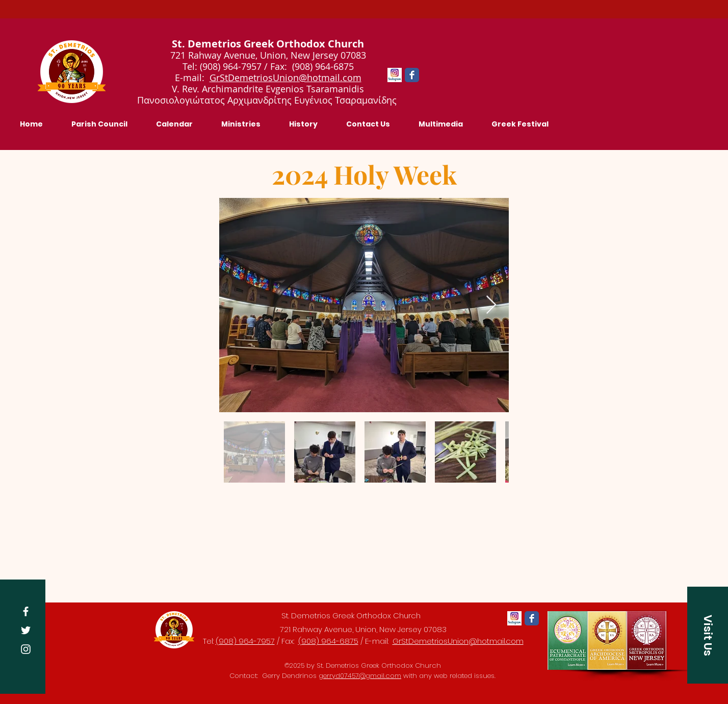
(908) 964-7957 (245, 641)
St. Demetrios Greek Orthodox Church (351, 615)
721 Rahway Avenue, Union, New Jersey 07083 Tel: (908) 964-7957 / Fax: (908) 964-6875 (268, 61)
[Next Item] (491, 305)
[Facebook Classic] (412, 75)
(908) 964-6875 (328, 641)
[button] (708, 635)
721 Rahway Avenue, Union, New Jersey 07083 (363, 629)
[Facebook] (26, 611)
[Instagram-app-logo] (395, 75)
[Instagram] (26, 649)
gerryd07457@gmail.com (360, 676)
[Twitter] (26, 630)
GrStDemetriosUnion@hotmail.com (285, 78)
